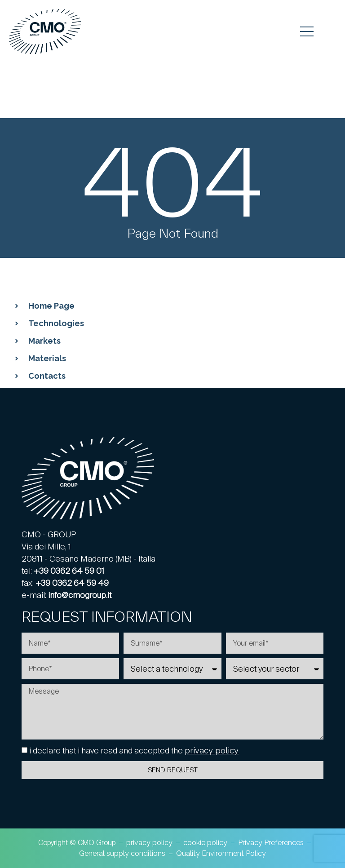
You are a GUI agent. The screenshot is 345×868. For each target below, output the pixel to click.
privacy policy (212, 751)
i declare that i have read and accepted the (134, 751)
